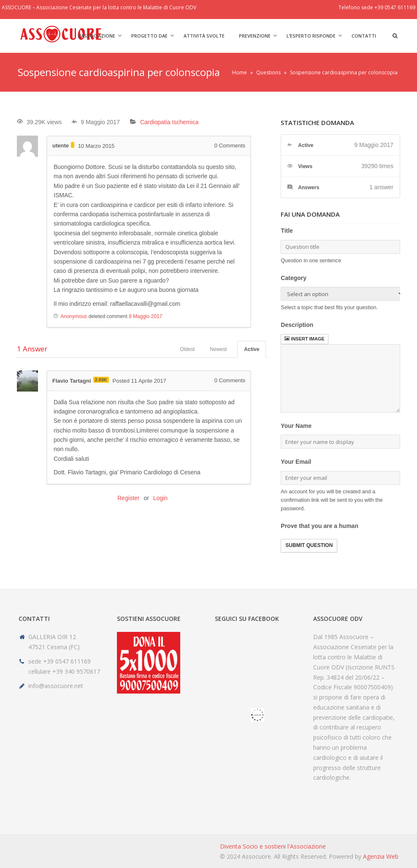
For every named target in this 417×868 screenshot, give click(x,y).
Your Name (296, 426)
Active (252, 349)
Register (128, 498)
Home (240, 72)
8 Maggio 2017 (145, 316)
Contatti (364, 36)
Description (297, 325)
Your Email (296, 462)
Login (160, 498)
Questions (268, 72)
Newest (218, 349)
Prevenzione (255, 36)
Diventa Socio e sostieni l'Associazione (273, 846)
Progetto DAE (149, 36)
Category (294, 278)
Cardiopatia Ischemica (169, 122)
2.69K (101, 380)
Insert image (304, 339)
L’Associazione (96, 36)
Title (287, 231)
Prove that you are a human (320, 526)
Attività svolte (204, 36)
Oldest (188, 349)
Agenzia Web (381, 856)
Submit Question (309, 545)
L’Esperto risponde (311, 36)
